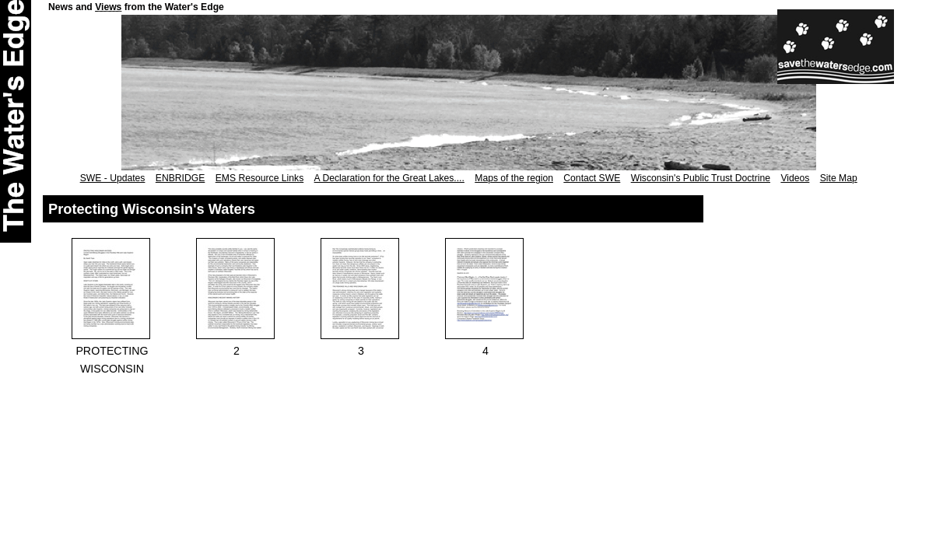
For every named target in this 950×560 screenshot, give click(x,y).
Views (108, 7)
